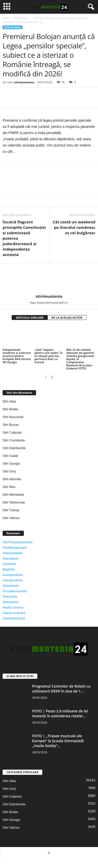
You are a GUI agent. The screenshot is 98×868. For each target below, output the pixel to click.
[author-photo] (49, 279)
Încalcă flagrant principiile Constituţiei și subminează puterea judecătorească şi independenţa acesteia (24, 238)
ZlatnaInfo (11, 602)
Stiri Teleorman (14, 502)
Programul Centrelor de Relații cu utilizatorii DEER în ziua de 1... (61, 689)
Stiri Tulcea (11, 510)
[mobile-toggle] (7, 7)
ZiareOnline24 (14, 618)
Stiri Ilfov (9, 487)
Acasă (6, 18)
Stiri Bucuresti (13, 417)
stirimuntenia (24, 82)
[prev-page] (46, 377)
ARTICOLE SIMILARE (30, 318)
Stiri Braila (10, 409)
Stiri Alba (9, 401)
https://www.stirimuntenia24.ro (49, 303)
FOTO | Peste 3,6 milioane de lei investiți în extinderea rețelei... (60, 713)
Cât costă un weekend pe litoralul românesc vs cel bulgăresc (74, 227)
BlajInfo (9, 569)
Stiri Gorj (9, 471)
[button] (90, 7)
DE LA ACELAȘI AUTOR (67, 318)
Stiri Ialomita (12, 479)
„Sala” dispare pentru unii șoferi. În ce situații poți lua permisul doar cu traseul (49, 356)
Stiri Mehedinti (13, 495)
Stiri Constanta (14, 440)
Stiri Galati (10, 456)
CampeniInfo (13, 575)
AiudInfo (9, 564)
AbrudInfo (11, 559)
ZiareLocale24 (14, 613)
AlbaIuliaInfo (13, 553)
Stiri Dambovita (14, 448)
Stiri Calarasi (12, 432)
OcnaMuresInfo (15, 591)
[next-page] (52, 377)
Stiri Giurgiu (21, 18)
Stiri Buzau (11, 425)
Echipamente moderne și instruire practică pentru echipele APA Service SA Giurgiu (17, 356)
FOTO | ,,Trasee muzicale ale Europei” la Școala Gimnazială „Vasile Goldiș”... (58, 741)
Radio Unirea (13, 607)
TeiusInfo (10, 597)
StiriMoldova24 (15, 548)
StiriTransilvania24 (17, 542)
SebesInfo (11, 586)
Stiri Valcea (11, 518)
